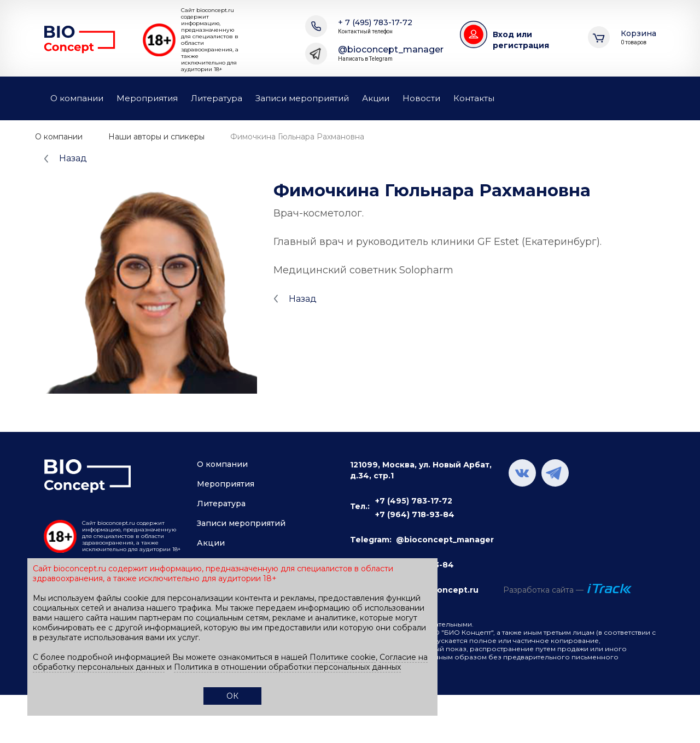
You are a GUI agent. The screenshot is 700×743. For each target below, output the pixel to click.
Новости (421, 98)
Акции (376, 98)
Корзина (638, 37)
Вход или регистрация (521, 40)
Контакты (474, 98)
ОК (232, 696)
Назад (73, 158)
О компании (77, 98)
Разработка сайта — (543, 590)
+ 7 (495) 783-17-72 (375, 27)
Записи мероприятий (302, 98)
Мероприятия (147, 98)
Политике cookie (343, 657)
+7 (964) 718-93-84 (415, 514)
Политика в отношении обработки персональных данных (287, 667)
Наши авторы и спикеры (156, 137)
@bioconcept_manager (391, 54)
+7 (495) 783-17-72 (414, 501)
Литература (217, 98)
